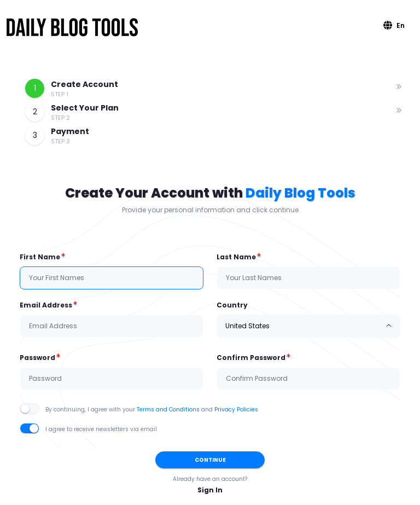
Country (232, 305)
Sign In (210, 490)
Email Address (46, 305)
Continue (210, 460)
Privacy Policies (236, 410)
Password (37, 358)
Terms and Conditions (168, 410)
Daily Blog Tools (301, 193)
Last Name (236, 257)
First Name (40, 257)
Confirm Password (251, 358)
